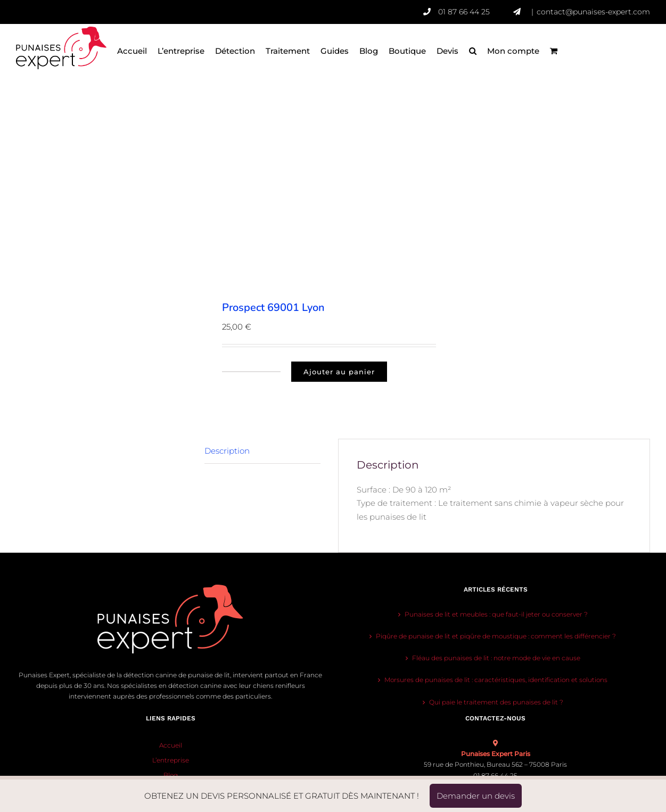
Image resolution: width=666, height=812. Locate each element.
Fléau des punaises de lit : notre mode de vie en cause (496, 658)
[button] (473, 51)
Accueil (171, 745)
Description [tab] (227, 451)
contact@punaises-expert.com (593, 12)
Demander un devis (476, 796)
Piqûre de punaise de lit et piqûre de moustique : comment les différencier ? (496, 636)
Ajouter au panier (339, 372)
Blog (171, 775)
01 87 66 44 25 (476, 12)
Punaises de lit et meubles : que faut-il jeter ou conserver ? (496, 614)
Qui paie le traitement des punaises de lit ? (496, 702)
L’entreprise (171, 760)
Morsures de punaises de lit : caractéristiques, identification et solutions (496, 680)
